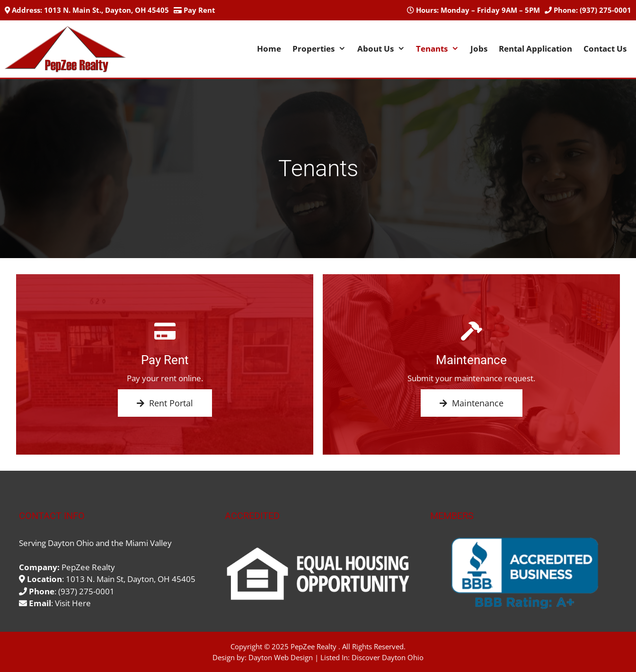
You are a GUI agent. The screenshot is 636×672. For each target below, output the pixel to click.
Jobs (479, 49)
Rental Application (535, 49)
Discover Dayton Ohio (388, 657)
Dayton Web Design (281, 657)
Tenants (440, 49)
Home (269, 49)
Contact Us (605, 49)
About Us (384, 49)
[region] (524, 573)
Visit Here (73, 603)
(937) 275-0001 (605, 10)
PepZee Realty (314, 646)
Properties (322, 49)
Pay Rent (199, 10)
